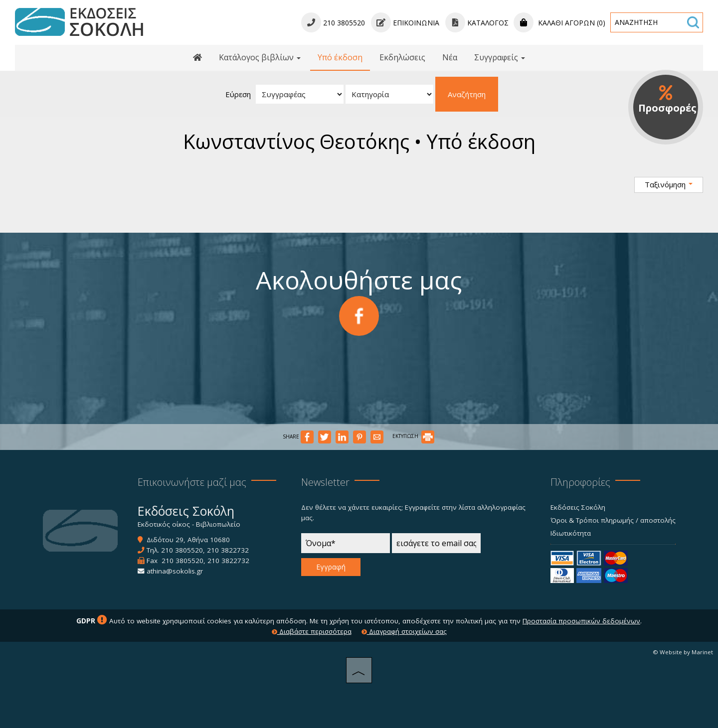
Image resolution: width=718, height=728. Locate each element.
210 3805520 (182, 550)
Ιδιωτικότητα (571, 533)
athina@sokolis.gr (175, 571)
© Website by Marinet (683, 652)
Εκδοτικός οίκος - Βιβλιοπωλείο (189, 524)
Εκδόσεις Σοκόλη (578, 507)
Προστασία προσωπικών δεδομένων (581, 621)
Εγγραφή (331, 567)
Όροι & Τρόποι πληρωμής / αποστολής (613, 520)
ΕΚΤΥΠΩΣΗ (413, 436)
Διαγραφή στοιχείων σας (404, 631)
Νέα (450, 57)
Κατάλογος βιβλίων (260, 57)
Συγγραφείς (500, 57)
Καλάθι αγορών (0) (559, 23)
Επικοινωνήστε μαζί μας (192, 482)
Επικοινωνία (405, 23)
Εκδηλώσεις (402, 57)
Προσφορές (667, 100)
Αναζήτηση (467, 94)
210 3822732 (228, 550)
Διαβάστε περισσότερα (312, 631)
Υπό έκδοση (340, 57)
